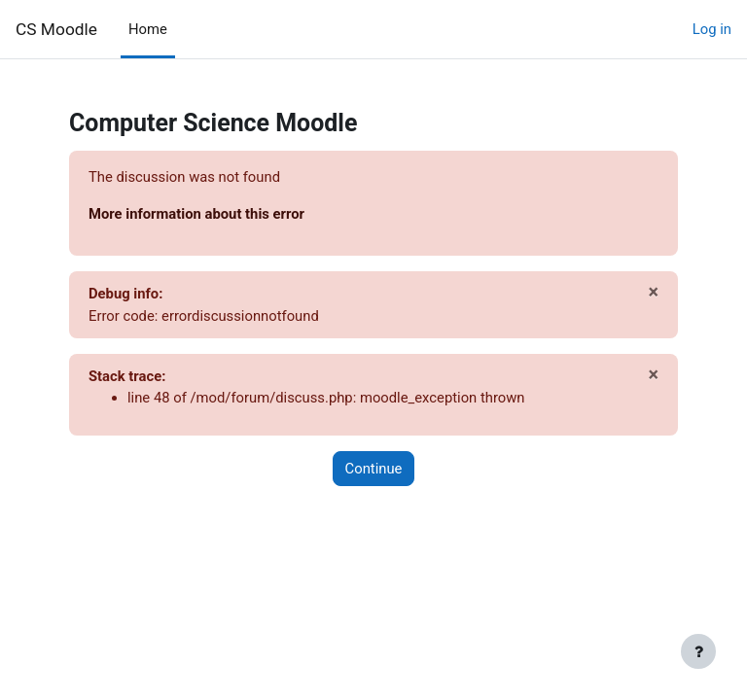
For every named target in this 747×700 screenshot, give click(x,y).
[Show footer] (698, 651)
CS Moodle (56, 29)
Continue (374, 469)
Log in (712, 29)
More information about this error (196, 214)
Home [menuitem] (148, 29)
